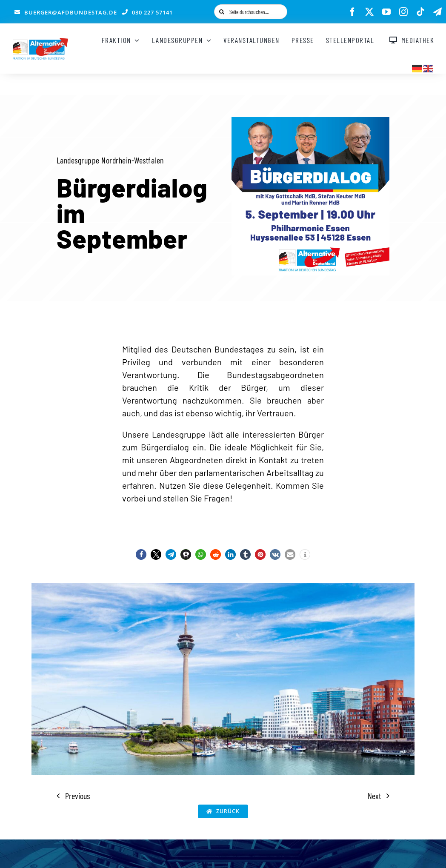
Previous (77, 796)
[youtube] (386, 12)
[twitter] (369, 12)
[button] (141, 554)
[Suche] (222, 12)
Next (374, 796)
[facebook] (352, 12)
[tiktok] (420, 12)
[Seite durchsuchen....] (251, 12)
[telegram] (437, 12)
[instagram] (403, 12)
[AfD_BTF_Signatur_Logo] (40, 42)
